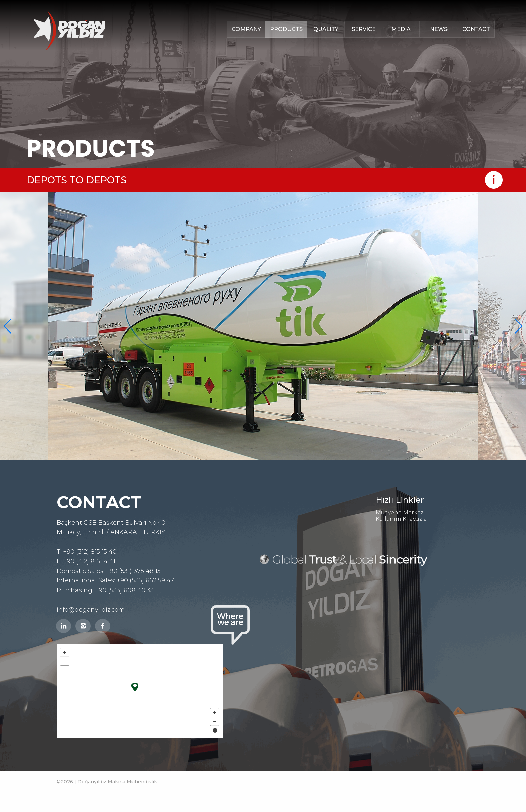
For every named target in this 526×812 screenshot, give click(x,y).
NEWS (439, 29)
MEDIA (401, 29)
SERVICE (364, 29)
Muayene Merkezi (400, 513)
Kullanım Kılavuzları (403, 519)
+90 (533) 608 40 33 (124, 590)
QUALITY (326, 29)
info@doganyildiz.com (91, 610)
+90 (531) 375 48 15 (133, 571)
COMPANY (246, 29)
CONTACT (476, 29)
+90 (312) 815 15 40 (90, 552)
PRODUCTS (286, 29)
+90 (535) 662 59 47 (145, 580)
